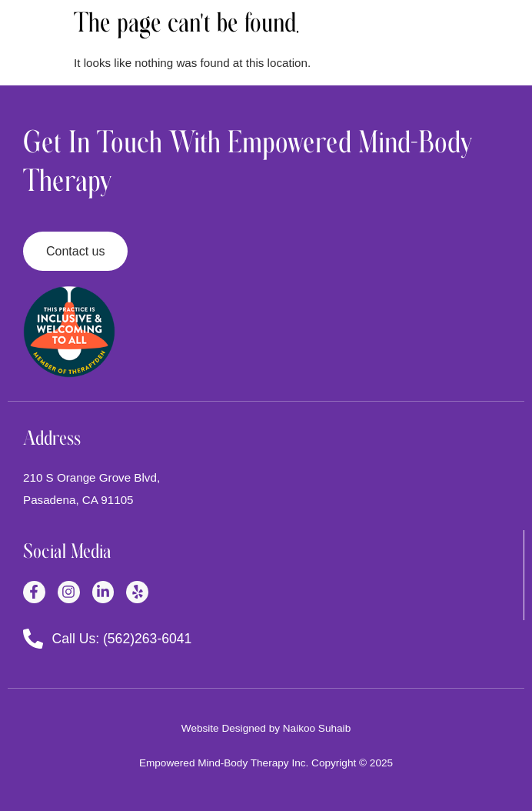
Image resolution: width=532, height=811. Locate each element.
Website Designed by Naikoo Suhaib (266, 728)
